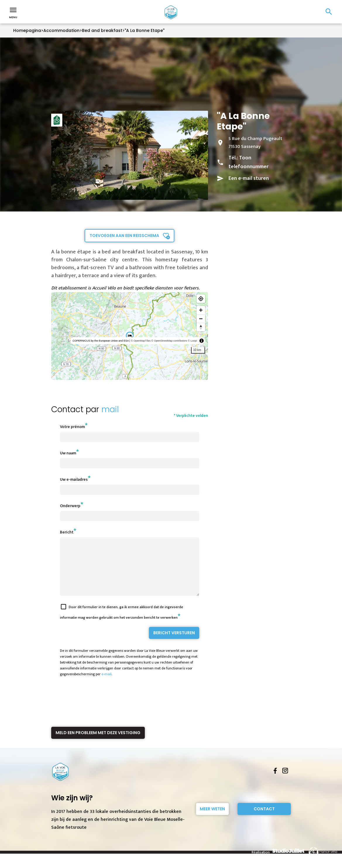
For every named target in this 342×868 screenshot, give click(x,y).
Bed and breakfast (102, 30)
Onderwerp (70, 506)
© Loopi (192, 341)
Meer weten (212, 819)
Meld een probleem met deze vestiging (98, 743)
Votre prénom (72, 427)
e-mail (106, 685)
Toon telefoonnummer (249, 162)
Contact (264, 819)
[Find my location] (201, 299)
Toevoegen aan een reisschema (124, 236)
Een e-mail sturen (249, 178)
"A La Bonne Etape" (145, 30)
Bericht (67, 532)
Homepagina (27, 30)
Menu (13, 12)
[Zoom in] (201, 310)
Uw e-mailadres (74, 479)
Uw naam (68, 453)
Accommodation (61, 30)
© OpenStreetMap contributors (169, 341)
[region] (130, 336)
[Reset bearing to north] (201, 327)
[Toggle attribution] (202, 341)
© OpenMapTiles (141, 341)
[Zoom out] (201, 319)
